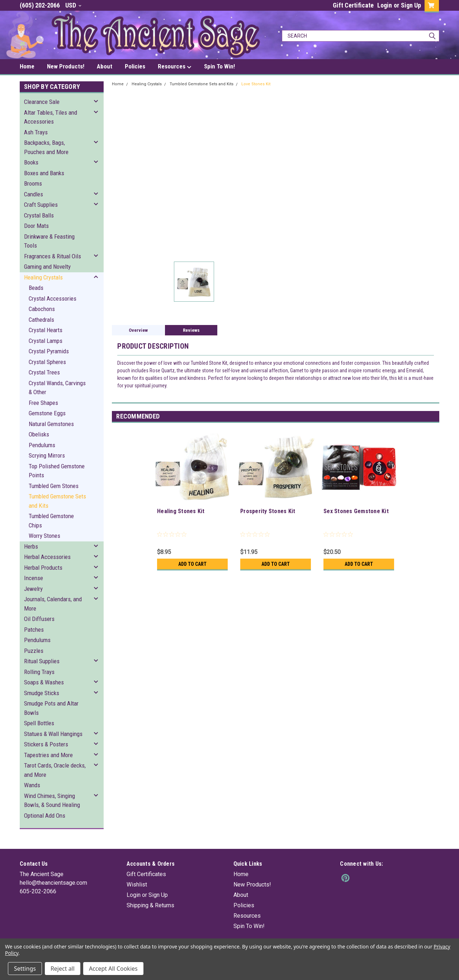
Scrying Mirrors (47, 455)
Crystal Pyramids (49, 351)
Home (27, 66)
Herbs (31, 546)
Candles (34, 194)
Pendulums (42, 445)
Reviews (191, 330)
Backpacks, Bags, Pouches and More (46, 147)
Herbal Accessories (47, 557)
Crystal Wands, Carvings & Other (57, 388)
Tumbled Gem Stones (54, 486)
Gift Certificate (353, 5)
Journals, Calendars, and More (53, 604)
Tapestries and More (48, 755)
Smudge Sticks (42, 693)
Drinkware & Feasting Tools (49, 241)
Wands (32, 785)
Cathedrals (41, 320)
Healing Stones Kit (181, 511)
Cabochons (42, 309)
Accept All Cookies (113, 969)
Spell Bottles (39, 723)
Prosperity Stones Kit (268, 511)
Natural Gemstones (51, 424)
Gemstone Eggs (47, 413)
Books (31, 162)
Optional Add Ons (45, 816)
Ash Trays (36, 132)
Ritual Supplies (42, 661)
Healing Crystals (43, 277)
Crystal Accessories (53, 298)
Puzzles (34, 651)
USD (73, 5)
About (105, 66)
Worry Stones (44, 536)
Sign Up (411, 5)
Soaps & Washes (44, 682)
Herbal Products (43, 568)
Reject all (63, 969)
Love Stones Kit (256, 84)
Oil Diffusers (39, 619)
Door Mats (36, 226)
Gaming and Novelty (47, 267)
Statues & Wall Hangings (53, 734)
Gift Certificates (146, 874)
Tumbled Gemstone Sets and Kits (57, 501)
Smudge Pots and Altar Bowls (51, 708)
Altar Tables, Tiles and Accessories (51, 117)
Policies (135, 66)
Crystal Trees (44, 372)
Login (385, 5)
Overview (138, 330)
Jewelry (33, 589)
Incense (34, 578)
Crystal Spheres (47, 362)
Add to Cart (192, 564)
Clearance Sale (42, 102)
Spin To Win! (219, 66)
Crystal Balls (39, 215)
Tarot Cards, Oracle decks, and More (55, 770)
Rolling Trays (39, 672)
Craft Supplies (41, 205)
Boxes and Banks (44, 173)
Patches (34, 630)
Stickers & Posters (46, 744)
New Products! (66, 66)
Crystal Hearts (46, 330)
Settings (25, 969)
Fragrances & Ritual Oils (53, 256)
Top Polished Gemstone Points (57, 471)
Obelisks (39, 434)
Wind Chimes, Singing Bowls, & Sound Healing (52, 800)
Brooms (33, 183)
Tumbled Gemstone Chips (51, 521)
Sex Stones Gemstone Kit (356, 511)
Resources (175, 67)
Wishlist (137, 885)
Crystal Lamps (46, 341)
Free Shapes (43, 403)
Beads (36, 288)
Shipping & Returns (150, 905)
